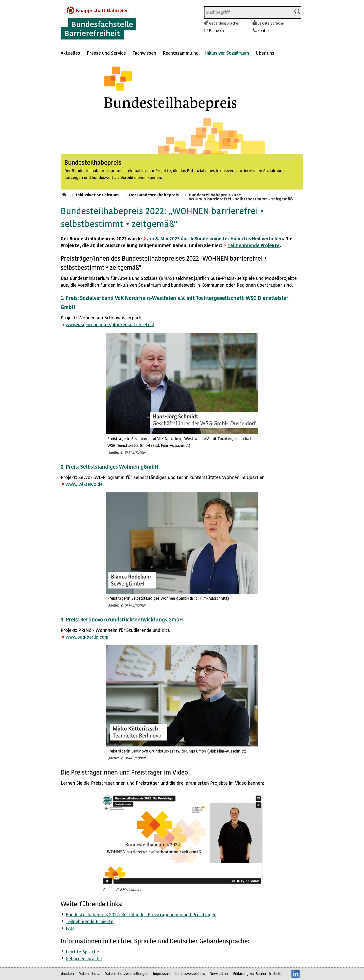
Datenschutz (89, 974)
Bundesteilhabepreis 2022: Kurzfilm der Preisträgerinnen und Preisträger (141, 914)
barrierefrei (246, 258)
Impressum (162, 974)
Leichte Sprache (271, 23)
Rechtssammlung (181, 53)
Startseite (65, 194)
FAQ (70, 928)
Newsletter (219, 974)
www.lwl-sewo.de (84, 484)
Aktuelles (70, 53)
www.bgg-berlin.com (87, 637)
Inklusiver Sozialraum (227, 53)
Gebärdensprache (224, 23)
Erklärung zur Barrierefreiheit (257, 974)
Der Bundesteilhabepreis (154, 195)
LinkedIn (296, 974)
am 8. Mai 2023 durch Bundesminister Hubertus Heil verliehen (215, 238)
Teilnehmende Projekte (254, 245)
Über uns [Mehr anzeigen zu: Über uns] (265, 53)
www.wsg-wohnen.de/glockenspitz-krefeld (110, 324)
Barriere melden (222, 30)
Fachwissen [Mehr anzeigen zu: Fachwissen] (144, 53)
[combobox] (248, 13)
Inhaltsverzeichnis (190, 974)
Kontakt (264, 30)
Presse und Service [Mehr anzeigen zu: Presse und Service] (106, 53)
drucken (67, 974)
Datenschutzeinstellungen (126, 974)
